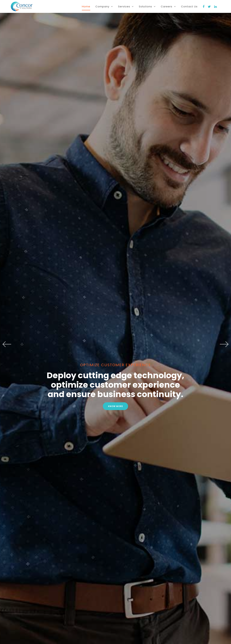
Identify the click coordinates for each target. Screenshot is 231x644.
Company (104, 6)
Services (126, 6)
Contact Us (189, 6)
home (86, 6)
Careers (168, 6)
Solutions (147, 6)
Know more (116, 406)
